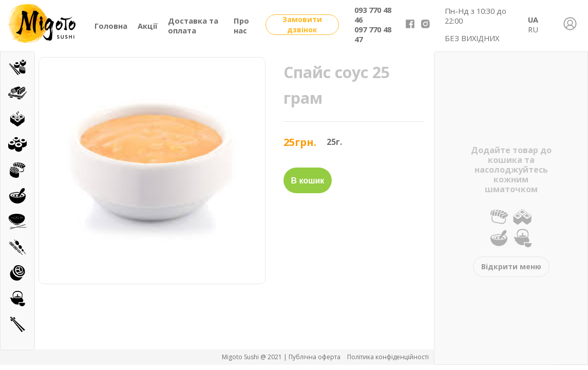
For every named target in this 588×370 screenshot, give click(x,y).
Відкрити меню (511, 266)
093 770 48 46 (373, 15)
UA (533, 20)
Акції (148, 26)
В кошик (308, 181)
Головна (111, 26)
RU (533, 29)
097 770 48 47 (373, 34)
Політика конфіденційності (388, 357)
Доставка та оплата (193, 25)
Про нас (241, 25)
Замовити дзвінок (302, 24)
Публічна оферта (315, 357)
